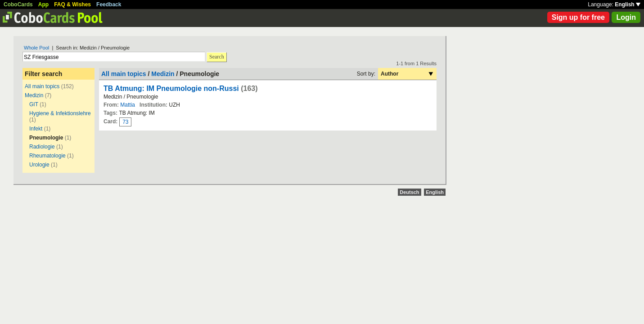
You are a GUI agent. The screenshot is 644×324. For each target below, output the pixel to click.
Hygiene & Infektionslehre (60, 113)
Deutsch (409, 192)
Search (217, 57)
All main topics (42, 86)
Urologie (39, 165)
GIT (34, 104)
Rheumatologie (47, 156)
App (43, 4)
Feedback (109, 4)
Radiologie (42, 147)
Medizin (34, 95)
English (628, 4)
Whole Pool (36, 48)
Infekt (36, 129)
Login (626, 17)
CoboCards (18, 4)
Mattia (128, 105)
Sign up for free (578, 17)
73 (125, 122)
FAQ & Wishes (72, 4)
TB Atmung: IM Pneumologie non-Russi (171, 88)
